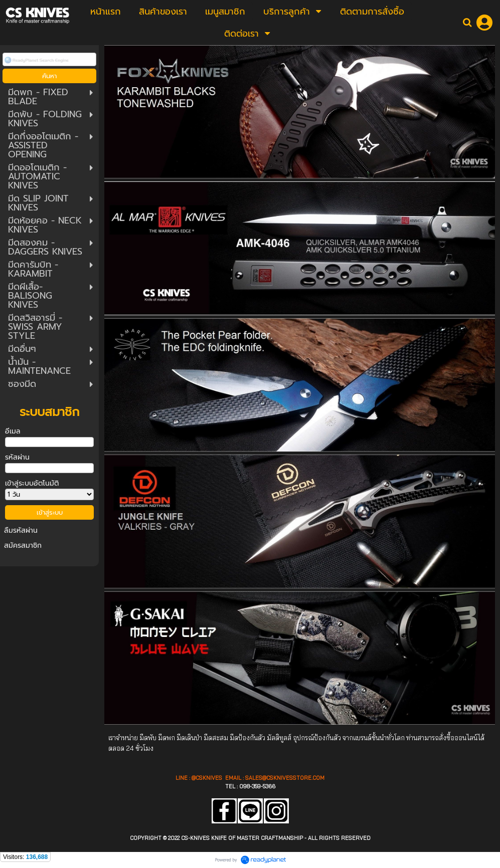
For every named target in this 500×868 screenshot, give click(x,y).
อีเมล (13, 431)
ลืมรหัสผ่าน (21, 530)
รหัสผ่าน (17, 457)
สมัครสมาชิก (23, 546)
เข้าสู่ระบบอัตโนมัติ (32, 483)
